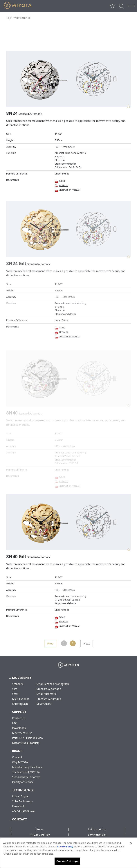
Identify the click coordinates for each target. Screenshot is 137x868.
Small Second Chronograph (53, 684)
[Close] (131, 844)
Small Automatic (46, 694)
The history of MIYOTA (26, 772)
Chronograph (20, 704)
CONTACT (20, 819)
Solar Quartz (44, 704)
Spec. (62, 180)
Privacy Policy (40, 835)
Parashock (18, 806)
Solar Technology (22, 801)
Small (15, 694)
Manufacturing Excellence (27, 767)
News (40, 829)
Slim (15, 689)
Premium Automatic (49, 699)
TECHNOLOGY (23, 790)
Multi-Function (21, 699)
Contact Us (19, 718)
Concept (17, 757)
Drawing (64, 185)
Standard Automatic (49, 689)
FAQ (15, 723)
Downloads (19, 728)
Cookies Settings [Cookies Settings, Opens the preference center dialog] (67, 862)
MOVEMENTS (22, 678)
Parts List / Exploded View (28, 738)
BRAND (17, 751)
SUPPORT (19, 712)
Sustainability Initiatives (26, 777)
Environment (97, 835)
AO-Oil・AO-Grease (24, 811)
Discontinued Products (26, 743)
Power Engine (20, 796)
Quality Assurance (23, 782)
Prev (50, 643)
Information (97, 829)
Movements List (22, 733)
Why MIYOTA (20, 762)
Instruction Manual (70, 189)
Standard (18, 684)
